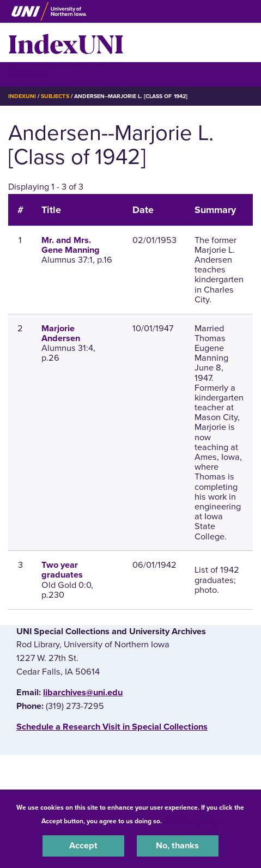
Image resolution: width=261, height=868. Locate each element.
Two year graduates (62, 570)
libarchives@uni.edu (83, 693)
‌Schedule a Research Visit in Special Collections (112, 727)
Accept (83, 846)
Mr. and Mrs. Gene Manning (71, 245)
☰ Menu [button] (28, 74)
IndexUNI (66, 43)
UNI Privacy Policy (192, 821)
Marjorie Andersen (61, 333)
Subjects (55, 96)
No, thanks (177, 846)
